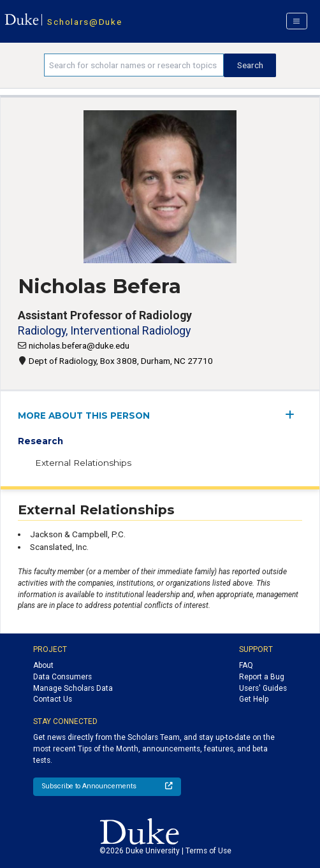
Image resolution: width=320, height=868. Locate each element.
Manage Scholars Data (73, 688)
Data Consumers (62, 677)
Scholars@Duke (84, 22)
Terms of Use (208, 851)
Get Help (254, 699)
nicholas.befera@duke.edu (79, 345)
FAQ (246, 665)
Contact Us (53, 699)
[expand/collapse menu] (294, 415)
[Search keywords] (134, 65)
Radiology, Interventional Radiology (104, 330)
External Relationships (83, 463)
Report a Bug (262, 677)
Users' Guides (263, 688)
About (43, 665)
